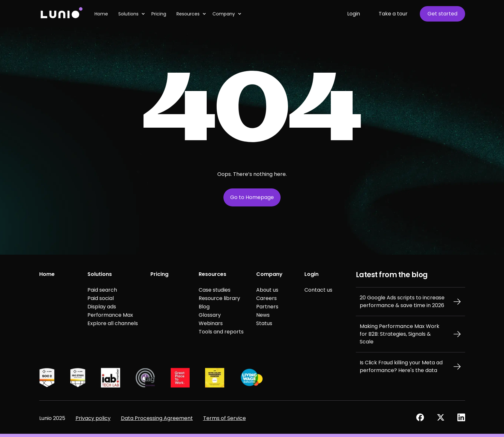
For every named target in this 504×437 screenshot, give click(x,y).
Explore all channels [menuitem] (113, 323)
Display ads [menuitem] (102, 307)
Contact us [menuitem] (318, 290)
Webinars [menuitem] (211, 323)
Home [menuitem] (47, 274)
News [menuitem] (263, 315)
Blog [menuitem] (204, 307)
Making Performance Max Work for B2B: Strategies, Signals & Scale (400, 334)
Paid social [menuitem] (101, 298)
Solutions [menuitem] (100, 274)
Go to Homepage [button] (252, 197)
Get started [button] (442, 14)
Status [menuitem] (264, 323)
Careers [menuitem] (266, 298)
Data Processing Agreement (157, 418)
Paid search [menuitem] (102, 290)
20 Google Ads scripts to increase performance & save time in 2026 (402, 301)
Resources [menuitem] (212, 274)
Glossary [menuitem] (210, 315)
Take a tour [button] (393, 14)
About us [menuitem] (267, 290)
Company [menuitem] (269, 274)
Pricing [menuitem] (159, 274)
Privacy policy (93, 418)
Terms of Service (225, 418)
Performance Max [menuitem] (110, 315)
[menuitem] (143, 14)
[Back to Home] (61, 14)
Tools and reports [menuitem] (221, 332)
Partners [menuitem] (267, 307)
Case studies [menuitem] (215, 290)
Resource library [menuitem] (219, 298)
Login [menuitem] (311, 274)
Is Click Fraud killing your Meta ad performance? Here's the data (401, 366)
